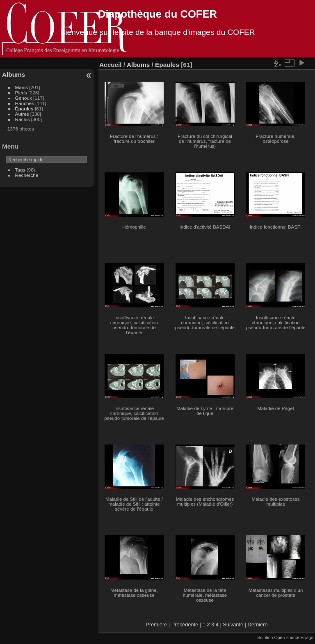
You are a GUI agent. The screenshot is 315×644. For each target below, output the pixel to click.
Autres (22, 114)
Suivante (233, 625)
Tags (20, 170)
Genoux (24, 98)
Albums (14, 74)
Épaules (24, 109)
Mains (22, 87)
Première (156, 625)
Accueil (111, 65)
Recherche (27, 175)
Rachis (23, 119)
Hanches (25, 103)
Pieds (21, 93)
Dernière (258, 625)
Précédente (185, 625)
